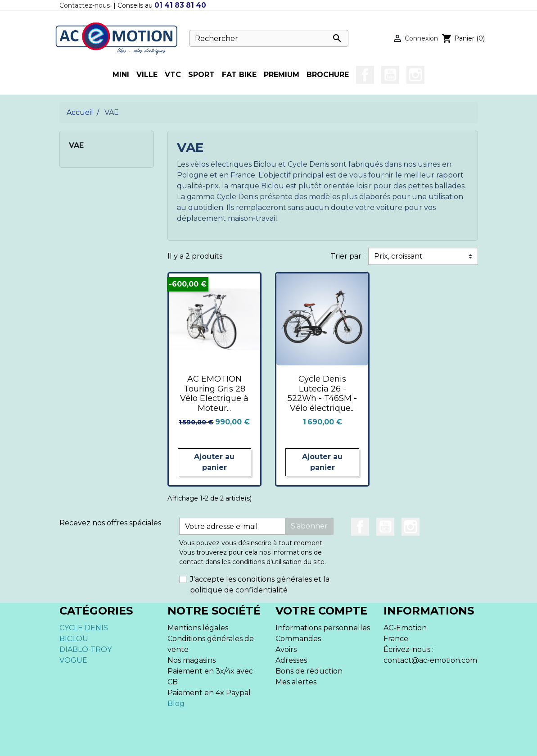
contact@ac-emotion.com (430, 660)
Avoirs (286, 649)
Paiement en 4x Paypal (209, 693)
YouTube (390, 75)
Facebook (365, 75)
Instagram (415, 75)
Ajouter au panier (214, 462)
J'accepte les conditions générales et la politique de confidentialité (260, 585)
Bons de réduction (309, 671)
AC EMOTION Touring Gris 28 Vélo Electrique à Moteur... (214, 394)
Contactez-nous (85, 5)
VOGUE (73, 660)
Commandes (298, 639)
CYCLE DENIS (84, 628)
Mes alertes (296, 682)
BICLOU (74, 639)
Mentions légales (198, 628)
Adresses (291, 660)
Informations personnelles (323, 628)
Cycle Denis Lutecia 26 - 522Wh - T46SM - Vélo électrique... (322, 394)
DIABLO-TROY (86, 649)
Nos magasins (192, 660)
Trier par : (347, 256)
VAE (76, 145)
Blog (176, 704)
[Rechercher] (269, 38)
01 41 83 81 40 (180, 5)
